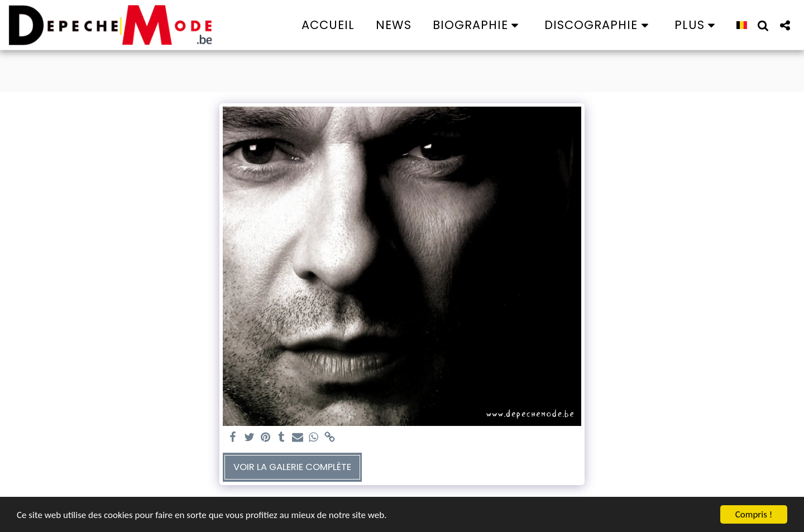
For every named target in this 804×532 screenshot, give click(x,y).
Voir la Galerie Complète (292, 467)
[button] (478, 25)
